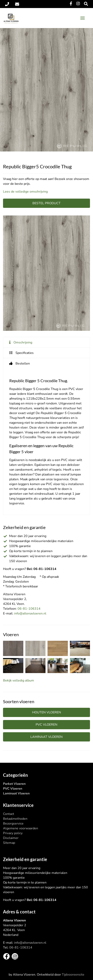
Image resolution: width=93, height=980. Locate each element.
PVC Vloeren (13, 789)
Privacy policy (13, 833)
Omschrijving (23, 342)
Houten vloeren (47, 712)
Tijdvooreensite (73, 975)
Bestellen (23, 364)
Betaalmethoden (15, 819)
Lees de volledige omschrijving (25, 192)
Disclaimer (11, 838)
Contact (9, 814)
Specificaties (25, 353)
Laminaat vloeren (46, 737)
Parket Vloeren (14, 784)
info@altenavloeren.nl (30, 613)
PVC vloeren (46, 725)
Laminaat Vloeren (16, 793)
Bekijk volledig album (19, 680)
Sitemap (9, 843)
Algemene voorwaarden (21, 828)
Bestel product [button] (46, 203)
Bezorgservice (13, 824)
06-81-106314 (29, 609)
